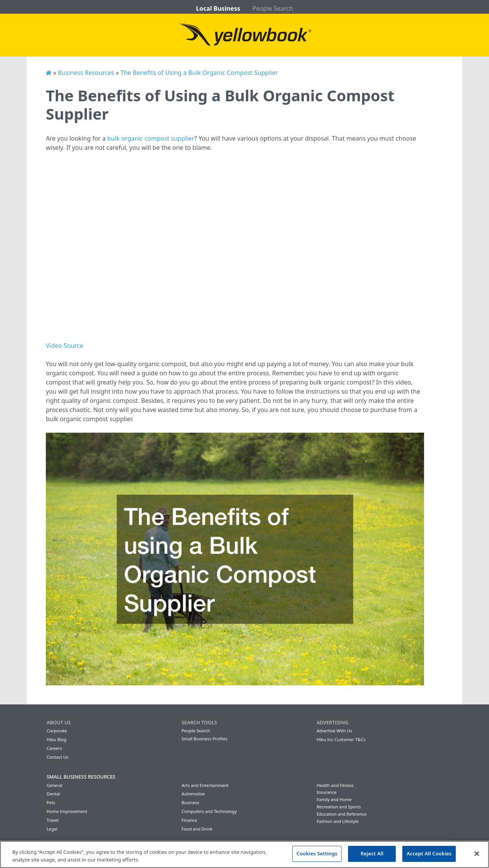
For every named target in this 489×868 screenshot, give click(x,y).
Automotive (193, 794)
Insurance (327, 792)
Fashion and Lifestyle (338, 821)
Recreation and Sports (339, 807)
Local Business (218, 8)
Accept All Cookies (429, 853)
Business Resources (86, 73)
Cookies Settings (317, 853)
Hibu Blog (57, 739)
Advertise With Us (334, 731)
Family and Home (334, 799)
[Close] (477, 853)
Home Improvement (67, 811)
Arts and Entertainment (205, 785)
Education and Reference (342, 814)
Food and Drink (197, 829)
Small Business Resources (81, 777)
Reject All (372, 853)
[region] (244, 854)
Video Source (65, 346)
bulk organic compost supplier (151, 138)
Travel (53, 820)
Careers (54, 748)
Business (190, 802)
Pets (51, 802)
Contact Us (57, 757)
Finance (189, 820)
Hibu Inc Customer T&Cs (341, 739)
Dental (53, 794)
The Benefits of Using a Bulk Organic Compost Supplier (199, 73)
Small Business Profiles (204, 739)
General (54, 785)
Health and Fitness (335, 785)
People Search (273, 8)
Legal (52, 829)
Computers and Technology (209, 811)
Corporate (57, 731)
